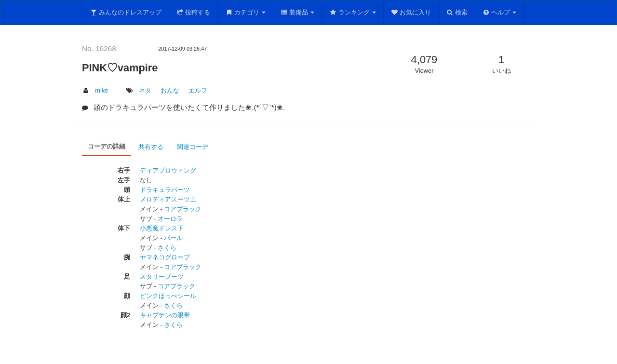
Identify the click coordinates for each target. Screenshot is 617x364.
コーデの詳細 (107, 146)
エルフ (198, 90)
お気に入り (411, 12)
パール (173, 238)
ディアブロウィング (168, 170)
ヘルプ (500, 12)
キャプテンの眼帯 (165, 315)
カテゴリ (245, 12)
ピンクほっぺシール (168, 296)
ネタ (145, 90)
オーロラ (170, 219)
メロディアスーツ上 (168, 199)
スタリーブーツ (162, 276)
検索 (457, 12)
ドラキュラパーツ (165, 190)
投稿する (194, 12)
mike (101, 90)
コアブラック (183, 209)
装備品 (298, 12)
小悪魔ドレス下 (162, 228)
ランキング (353, 12)
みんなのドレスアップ (126, 12)
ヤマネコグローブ (165, 257)
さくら (167, 248)
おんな (170, 90)
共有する (151, 147)
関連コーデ (193, 147)
